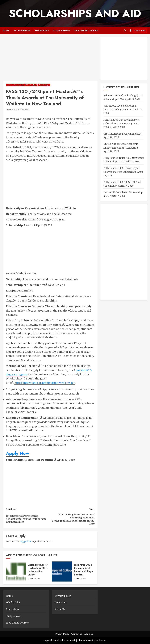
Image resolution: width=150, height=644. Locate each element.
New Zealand (31, 85)
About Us (60, 609)
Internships (42, 30)
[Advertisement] (50, 59)
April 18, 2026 (35, 579)
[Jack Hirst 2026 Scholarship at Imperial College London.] (62, 571)
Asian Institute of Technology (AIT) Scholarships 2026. (38, 570)
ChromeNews (85, 641)
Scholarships (22, 30)
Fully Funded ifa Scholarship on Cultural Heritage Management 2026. (121, 123)
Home (6, 30)
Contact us (61, 602)
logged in (26, 541)
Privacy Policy (63, 596)
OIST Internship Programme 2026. (123, 134)
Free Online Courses (86, 30)
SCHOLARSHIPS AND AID (75, 13)
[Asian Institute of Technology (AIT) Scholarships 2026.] (16, 571)
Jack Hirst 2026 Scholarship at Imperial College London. (84, 570)
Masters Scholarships (15, 85)
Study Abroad (62, 30)
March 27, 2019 (14, 110)
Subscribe (137, 31)
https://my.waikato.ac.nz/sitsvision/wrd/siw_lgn (45, 383)
